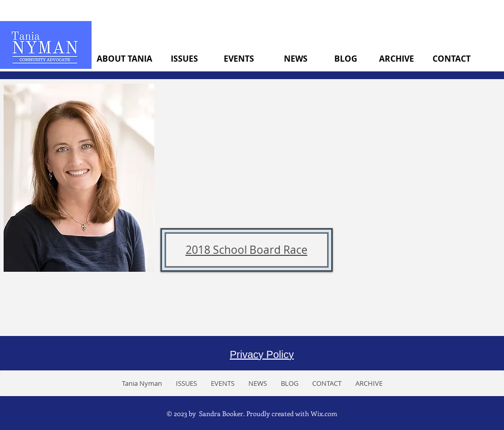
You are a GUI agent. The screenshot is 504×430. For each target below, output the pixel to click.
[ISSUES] (184, 59)
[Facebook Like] (461, 383)
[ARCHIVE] (396, 59)
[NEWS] (295, 59)
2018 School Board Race (247, 250)
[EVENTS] (239, 59)
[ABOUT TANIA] (124, 59)
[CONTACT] (451, 59)
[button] (186, 383)
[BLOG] (346, 59)
